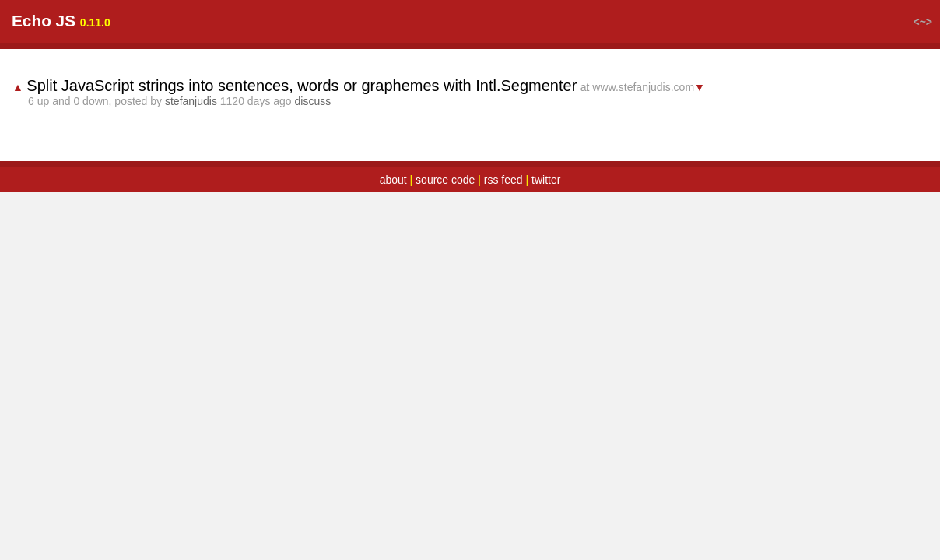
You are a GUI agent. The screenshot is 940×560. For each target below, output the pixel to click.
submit (338, 41)
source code (445, 198)
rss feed (503, 198)
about (393, 198)
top (173, 41)
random (276, 41)
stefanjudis (228, 120)
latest (218, 41)
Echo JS (81, 39)
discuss (351, 120)
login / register (850, 40)
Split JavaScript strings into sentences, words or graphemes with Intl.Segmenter (339, 104)
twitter (546, 198)
